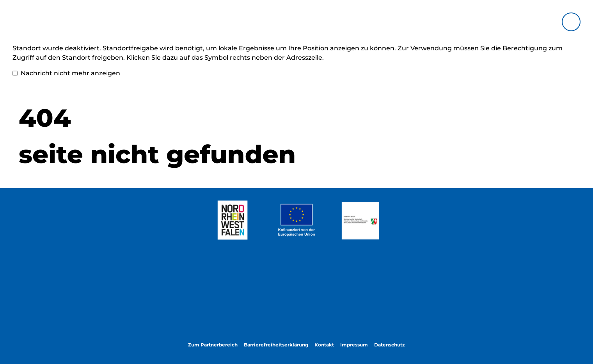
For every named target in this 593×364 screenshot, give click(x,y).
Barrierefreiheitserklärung (276, 345)
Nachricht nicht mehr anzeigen (66, 73)
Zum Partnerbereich (213, 345)
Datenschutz (390, 345)
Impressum (354, 345)
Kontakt (324, 345)
